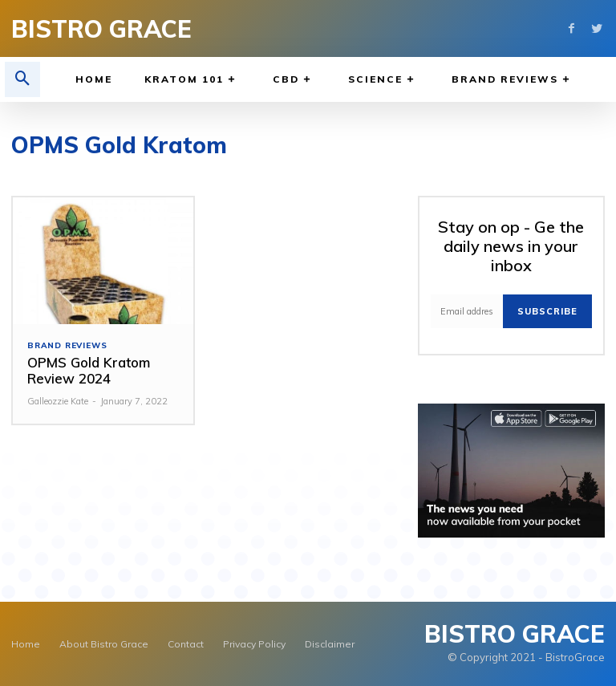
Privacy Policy (254, 644)
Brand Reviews (513, 80)
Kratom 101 (192, 80)
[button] (22, 79)
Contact (186, 644)
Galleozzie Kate (58, 401)
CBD (294, 80)
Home (94, 79)
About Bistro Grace (104, 644)
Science (384, 80)
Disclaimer (330, 644)
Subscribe (547, 311)
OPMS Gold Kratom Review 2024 (89, 370)
